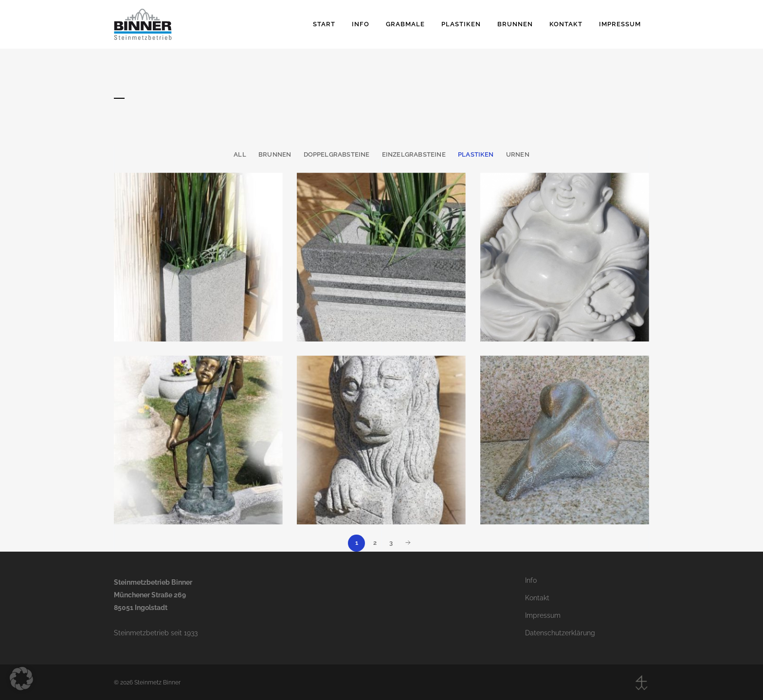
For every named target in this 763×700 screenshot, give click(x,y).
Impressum (543, 615)
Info (531, 580)
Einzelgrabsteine (414, 154)
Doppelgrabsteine (337, 154)
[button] (21, 679)
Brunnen (275, 154)
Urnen (518, 154)
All (240, 154)
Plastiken (476, 154)
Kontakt (537, 598)
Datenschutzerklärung (560, 633)
